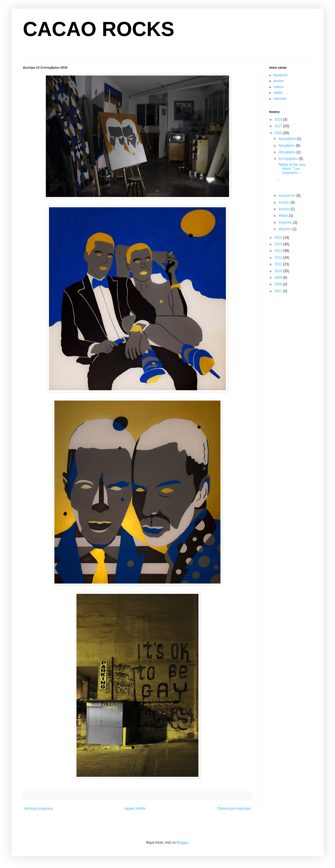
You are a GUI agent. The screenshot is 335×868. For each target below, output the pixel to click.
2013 (279, 251)
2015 (279, 238)
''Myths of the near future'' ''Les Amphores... (292, 169)
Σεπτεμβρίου (289, 159)
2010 (279, 271)
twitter (278, 93)
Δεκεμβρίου (288, 139)
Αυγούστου (287, 196)
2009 (279, 278)
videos (278, 87)
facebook (280, 75)
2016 (279, 133)
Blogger (182, 843)
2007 (279, 291)
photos (279, 81)
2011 (279, 264)
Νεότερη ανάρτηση (39, 809)
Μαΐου (284, 216)
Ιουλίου (285, 202)
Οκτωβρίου (287, 152)
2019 (279, 120)
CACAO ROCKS (99, 29)
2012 (279, 258)
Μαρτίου (285, 229)
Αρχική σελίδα (135, 809)
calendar (280, 99)
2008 (279, 284)
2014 (279, 244)
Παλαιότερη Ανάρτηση (234, 809)
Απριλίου (286, 222)
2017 (279, 126)
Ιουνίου (285, 209)
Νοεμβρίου (287, 146)
